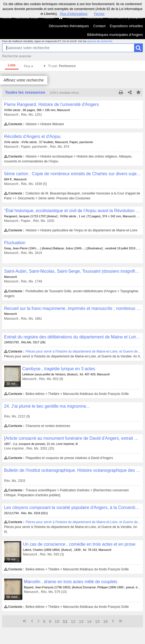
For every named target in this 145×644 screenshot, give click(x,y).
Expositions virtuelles (126, 26)
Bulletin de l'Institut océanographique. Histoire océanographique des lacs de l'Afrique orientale (72, 470)
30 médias (13, 384)
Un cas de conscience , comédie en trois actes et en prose (79, 544)
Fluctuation (15, 243)
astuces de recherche (100, 41)
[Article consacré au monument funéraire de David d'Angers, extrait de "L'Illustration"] (72, 438)
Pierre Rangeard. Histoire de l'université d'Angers (51, 104)
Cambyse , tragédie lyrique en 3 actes (59, 369)
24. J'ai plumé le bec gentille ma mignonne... (47, 406)
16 (105, 621)
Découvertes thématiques (69, 26)
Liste (12, 65)
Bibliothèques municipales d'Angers (115, 35)
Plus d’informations (74, 14)
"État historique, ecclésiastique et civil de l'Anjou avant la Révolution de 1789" (72, 211)
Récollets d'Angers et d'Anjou (32, 136)
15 (98, 621)
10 (57, 621)
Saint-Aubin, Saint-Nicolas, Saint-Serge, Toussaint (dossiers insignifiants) (72, 271)
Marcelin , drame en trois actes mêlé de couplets (71, 582)
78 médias (14, 560)
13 (81, 621)
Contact (99, 26)
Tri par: (62, 66)
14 (89, 621)
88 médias (14, 597)
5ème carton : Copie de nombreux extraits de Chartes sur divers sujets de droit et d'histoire (72, 174)
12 (73, 621)
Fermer (99, 14)
